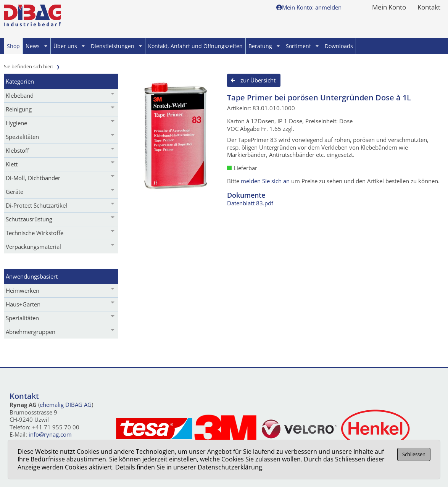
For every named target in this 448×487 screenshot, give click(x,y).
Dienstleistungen (116, 46)
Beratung (264, 46)
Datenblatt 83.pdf (250, 203)
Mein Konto (389, 8)
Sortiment (302, 46)
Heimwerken (23, 290)
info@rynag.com (50, 434)
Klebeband (20, 95)
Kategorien (20, 81)
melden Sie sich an (265, 181)
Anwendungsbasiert (32, 276)
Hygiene (16, 123)
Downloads (339, 46)
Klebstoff (17, 150)
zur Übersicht (258, 80)
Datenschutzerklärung (230, 467)
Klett (12, 164)
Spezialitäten (22, 137)
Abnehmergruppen (31, 332)
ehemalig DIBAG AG (66, 405)
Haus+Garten (23, 304)
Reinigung (19, 109)
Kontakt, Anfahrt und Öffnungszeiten (195, 46)
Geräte (15, 192)
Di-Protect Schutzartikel (36, 205)
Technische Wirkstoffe (35, 233)
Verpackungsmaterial (33, 247)
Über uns (69, 46)
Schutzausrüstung (29, 219)
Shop (13, 46)
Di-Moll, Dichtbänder (33, 178)
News (36, 46)
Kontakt (429, 8)
